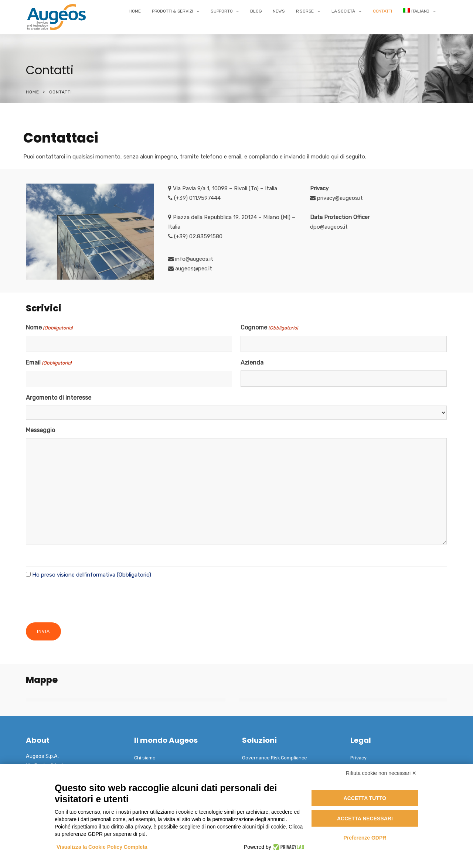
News (279, 11)
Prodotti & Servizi (172, 11)
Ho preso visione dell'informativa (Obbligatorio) (92, 575)
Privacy (358, 758)
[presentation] (82, 600)
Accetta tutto (365, 798)
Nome (49, 328)
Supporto (222, 11)
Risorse (305, 11)
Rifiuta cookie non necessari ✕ (381, 773)
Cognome (269, 328)
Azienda (252, 363)
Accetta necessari (365, 819)
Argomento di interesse (59, 398)
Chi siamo (145, 758)
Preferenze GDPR (365, 838)
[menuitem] (420, 11)
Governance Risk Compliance (275, 758)
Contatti (382, 11)
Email (49, 363)
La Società (343, 11)
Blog (256, 11)
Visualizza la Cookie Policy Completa (102, 847)
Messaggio (40, 430)
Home (135, 11)
